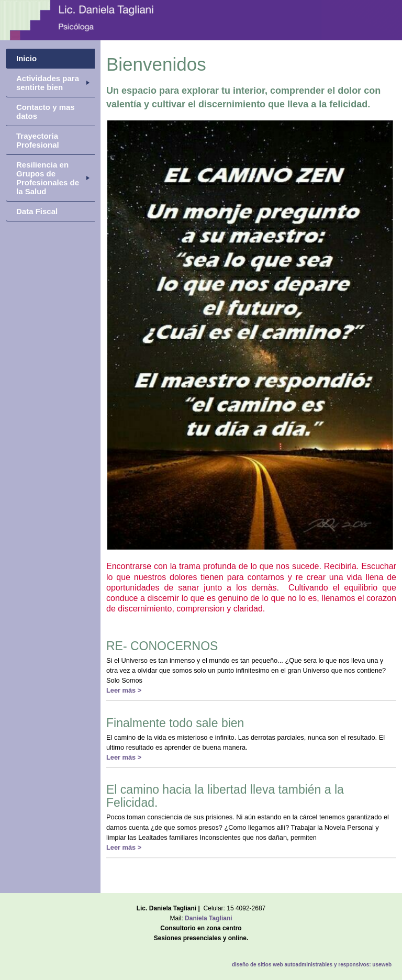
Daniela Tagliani (208, 918)
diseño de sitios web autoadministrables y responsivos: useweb (312, 965)
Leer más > (124, 690)
